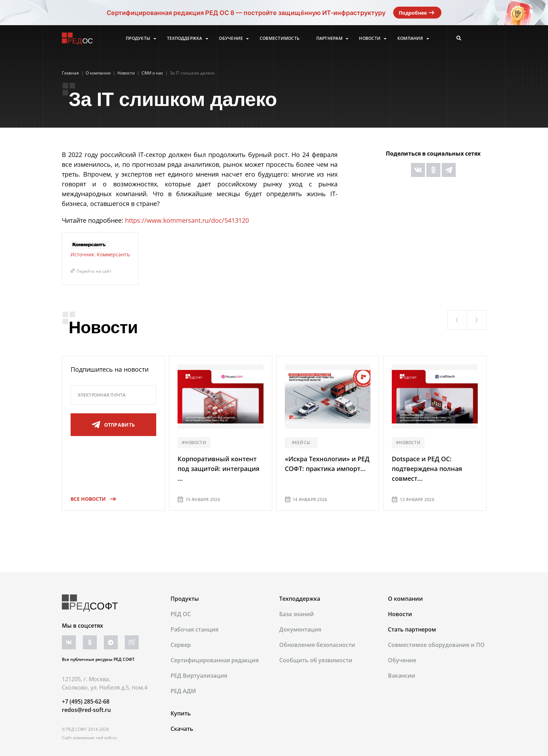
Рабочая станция (194, 629)
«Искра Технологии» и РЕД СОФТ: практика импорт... (327, 464)
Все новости (91, 499)
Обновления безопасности (317, 645)
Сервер (181, 645)
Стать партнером (412, 629)
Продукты (138, 38)
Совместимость (280, 38)
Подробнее (417, 13)
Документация (300, 629)
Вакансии (402, 676)
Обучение (231, 38)
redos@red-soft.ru (86, 710)
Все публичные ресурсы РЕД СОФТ (98, 659)
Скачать (182, 729)
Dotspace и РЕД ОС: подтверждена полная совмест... (427, 469)
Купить (181, 713)
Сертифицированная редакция (215, 660)
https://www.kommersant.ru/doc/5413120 (187, 220)
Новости (370, 38)
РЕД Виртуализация (199, 676)
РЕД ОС (181, 614)
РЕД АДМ (183, 691)
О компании (405, 599)
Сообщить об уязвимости (316, 660)
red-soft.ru (106, 738)
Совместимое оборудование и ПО (436, 645)
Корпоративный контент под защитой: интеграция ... (218, 469)
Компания (410, 38)
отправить (113, 425)
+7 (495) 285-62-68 (86, 701)
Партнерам (329, 38)
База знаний (297, 614)
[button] (457, 320)
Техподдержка (185, 38)
